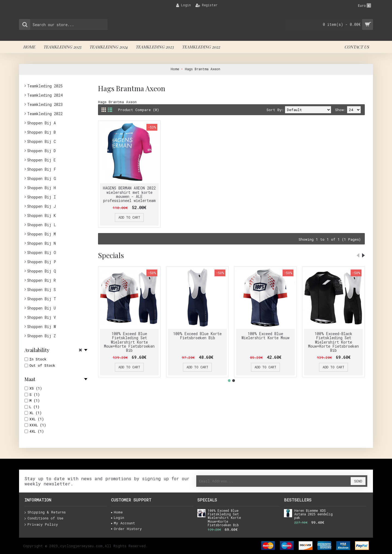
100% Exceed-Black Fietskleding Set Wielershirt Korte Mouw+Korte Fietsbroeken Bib (333, 342)
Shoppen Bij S (42, 290)
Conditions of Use (44, 518)
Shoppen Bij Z (42, 336)
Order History (126, 529)
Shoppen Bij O (42, 252)
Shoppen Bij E (42, 160)
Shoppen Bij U (42, 308)
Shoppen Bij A (42, 123)
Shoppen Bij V (42, 317)
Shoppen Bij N (42, 243)
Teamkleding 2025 (45, 86)
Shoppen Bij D (42, 151)
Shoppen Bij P (42, 262)
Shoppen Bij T (42, 299)
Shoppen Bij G (42, 178)
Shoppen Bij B (42, 132)
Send (358, 481)
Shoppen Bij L (42, 225)
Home (117, 512)
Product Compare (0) (139, 110)
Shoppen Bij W (42, 327)
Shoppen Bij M (42, 234)
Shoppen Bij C (42, 141)
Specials (111, 255)
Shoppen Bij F (42, 169)
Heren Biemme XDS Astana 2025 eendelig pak (313, 514)
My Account (123, 523)
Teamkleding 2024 (45, 95)
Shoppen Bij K (42, 215)
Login (118, 518)
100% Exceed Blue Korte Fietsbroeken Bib (197, 336)
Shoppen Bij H (42, 188)
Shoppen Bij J (42, 206)
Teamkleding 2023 (45, 104)
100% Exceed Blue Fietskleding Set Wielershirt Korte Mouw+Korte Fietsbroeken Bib (129, 342)
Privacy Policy (41, 525)
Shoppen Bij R (42, 280)
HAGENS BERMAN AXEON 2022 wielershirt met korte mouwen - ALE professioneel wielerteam (129, 194)
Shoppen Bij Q (42, 271)
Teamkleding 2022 (45, 114)
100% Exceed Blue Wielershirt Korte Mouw (265, 336)
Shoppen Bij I (42, 197)
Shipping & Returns (45, 512)
